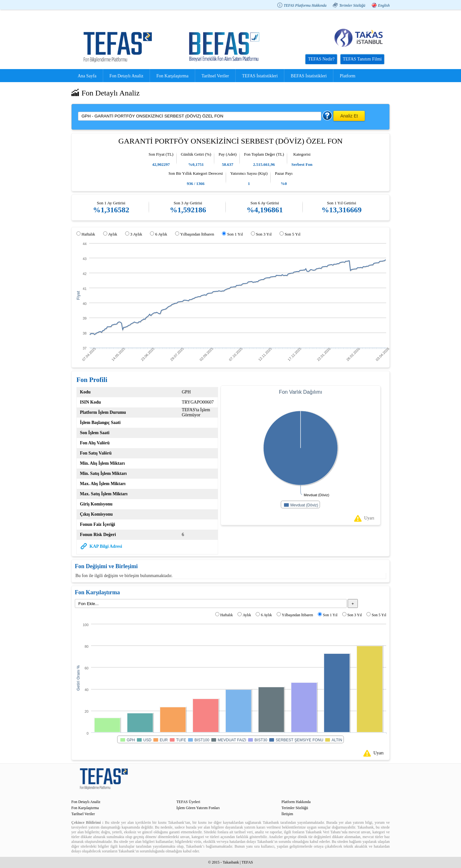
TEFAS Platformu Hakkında (305, 5)
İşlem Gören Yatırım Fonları (198, 808)
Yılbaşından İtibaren (197, 234)
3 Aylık (136, 234)
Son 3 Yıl (264, 234)
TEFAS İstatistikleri (260, 76)
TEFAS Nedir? (321, 59)
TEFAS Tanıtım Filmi (362, 59)
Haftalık (88, 234)
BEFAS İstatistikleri (309, 76)
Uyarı (369, 518)
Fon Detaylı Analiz (127, 76)
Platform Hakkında (296, 802)
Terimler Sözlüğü (352, 5)
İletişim (287, 814)
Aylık (113, 234)
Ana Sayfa (87, 76)
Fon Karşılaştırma (172, 76)
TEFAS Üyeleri (188, 802)
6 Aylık (161, 234)
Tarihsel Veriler (215, 76)
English (384, 5)
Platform (348, 76)
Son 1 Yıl (235, 234)
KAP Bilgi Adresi (106, 546)
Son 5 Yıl (292, 234)
